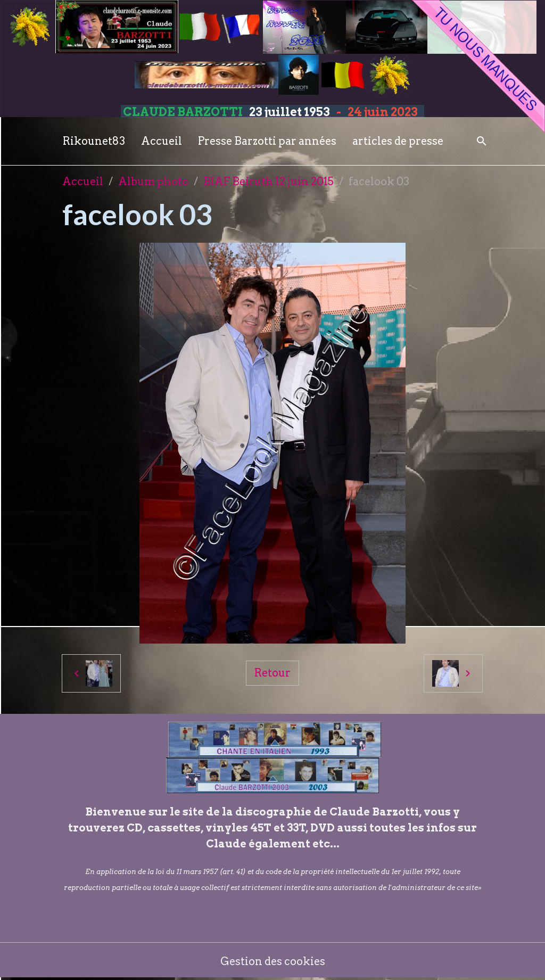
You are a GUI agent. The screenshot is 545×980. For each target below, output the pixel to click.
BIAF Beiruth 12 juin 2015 (269, 182)
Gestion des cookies (273, 961)
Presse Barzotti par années (267, 141)
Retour (272, 673)
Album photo (153, 182)
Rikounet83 (94, 141)
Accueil (162, 141)
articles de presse (398, 141)
